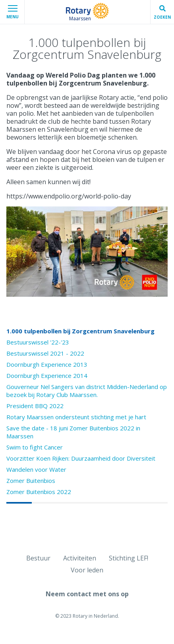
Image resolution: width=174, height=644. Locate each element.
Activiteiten (80, 558)
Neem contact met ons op (87, 594)
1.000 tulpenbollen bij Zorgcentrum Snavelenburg (80, 331)
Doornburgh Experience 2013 (47, 364)
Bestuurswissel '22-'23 (38, 342)
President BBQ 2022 (35, 406)
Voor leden (87, 570)
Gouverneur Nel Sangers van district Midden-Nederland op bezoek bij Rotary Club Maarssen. (87, 391)
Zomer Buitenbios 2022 (39, 492)
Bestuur (38, 558)
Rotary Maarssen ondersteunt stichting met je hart (76, 417)
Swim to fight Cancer (35, 447)
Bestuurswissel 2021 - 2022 (45, 353)
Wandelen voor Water (36, 469)
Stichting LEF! (129, 558)
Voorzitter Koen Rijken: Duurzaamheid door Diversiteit (81, 458)
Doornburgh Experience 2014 (47, 376)
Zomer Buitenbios (31, 481)
